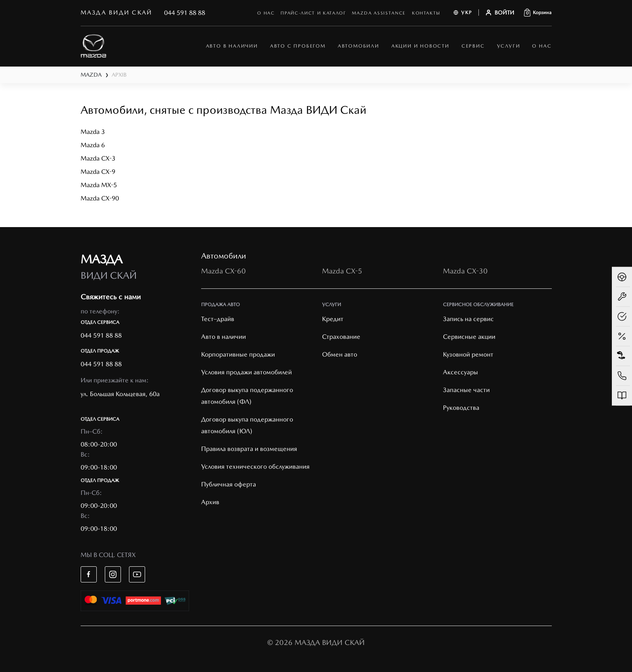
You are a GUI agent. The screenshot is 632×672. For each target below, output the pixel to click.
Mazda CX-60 (223, 271)
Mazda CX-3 (98, 158)
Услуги (509, 46)
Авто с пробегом (298, 46)
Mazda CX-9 (98, 172)
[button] (538, 13)
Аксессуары (460, 372)
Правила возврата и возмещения (249, 449)
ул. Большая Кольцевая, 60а (120, 394)
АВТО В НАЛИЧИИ (232, 46)
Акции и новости (420, 46)
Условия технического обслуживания (255, 466)
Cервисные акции (469, 337)
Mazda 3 (93, 132)
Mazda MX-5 (99, 185)
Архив (210, 502)
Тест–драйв (218, 319)
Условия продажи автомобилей (246, 372)
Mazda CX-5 (342, 271)
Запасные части (466, 390)
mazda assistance (379, 13)
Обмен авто (340, 354)
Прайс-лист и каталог (313, 13)
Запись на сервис (468, 319)
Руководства (461, 408)
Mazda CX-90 (100, 198)
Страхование (341, 337)
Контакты (426, 13)
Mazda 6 (93, 145)
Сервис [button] (473, 46)
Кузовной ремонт (468, 354)
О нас (266, 13)
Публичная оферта (229, 484)
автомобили (359, 46)
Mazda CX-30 (465, 271)
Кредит (333, 319)
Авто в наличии (223, 337)
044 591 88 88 (185, 13)
